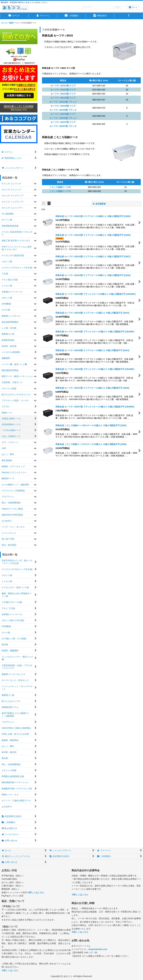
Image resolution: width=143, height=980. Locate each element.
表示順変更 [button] (99, 204)
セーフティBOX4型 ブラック (63, 102)
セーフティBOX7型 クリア (63, 122)
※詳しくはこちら (36, 892)
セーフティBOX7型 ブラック (63, 126)
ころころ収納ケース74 (60, 191)
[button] (129, 16)
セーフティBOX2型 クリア (63, 90)
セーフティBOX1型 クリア (63, 86)
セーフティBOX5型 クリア (63, 106)
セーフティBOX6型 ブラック (63, 118)
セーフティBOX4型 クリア (63, 98)
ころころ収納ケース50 (60, 187)
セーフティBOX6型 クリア (63, 114)
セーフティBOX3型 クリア (63, 94)
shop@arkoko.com (98, 949)
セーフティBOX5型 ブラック (63, 110)
